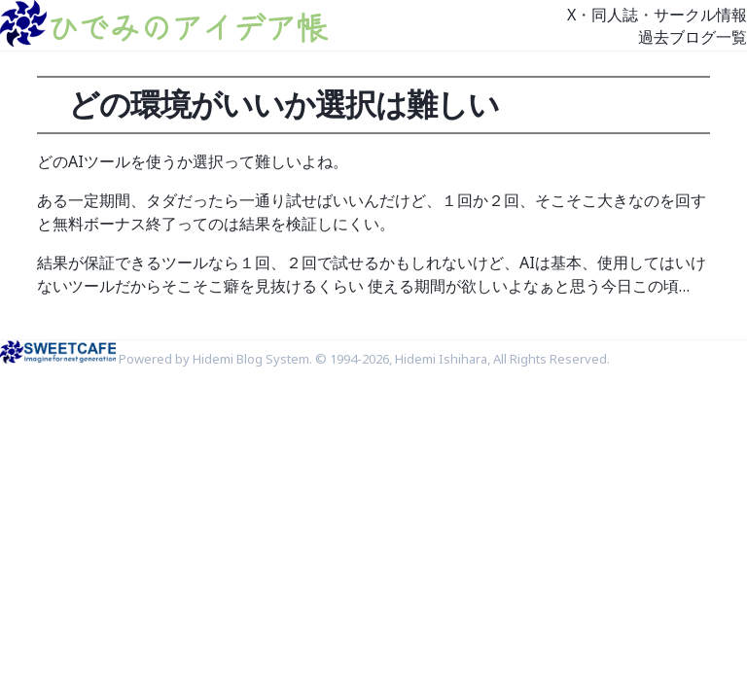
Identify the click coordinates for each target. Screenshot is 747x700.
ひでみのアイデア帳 (187, 26)
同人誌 (615, 15)
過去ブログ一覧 (693, 37)
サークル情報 (700, 15)
